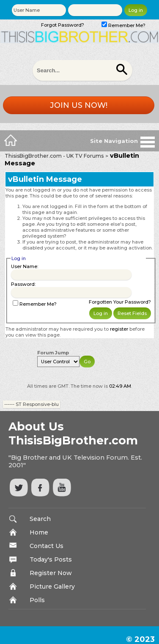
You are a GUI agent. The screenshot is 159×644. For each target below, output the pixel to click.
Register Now (51, 573)
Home (39, 532)
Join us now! (79, 105)
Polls (37, 600)
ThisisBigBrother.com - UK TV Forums (54, 156)
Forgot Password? (63, 25)
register (119, 329)
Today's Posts (51, 559)
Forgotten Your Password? (120, 302)
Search (40, 519)
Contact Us (47, 546)
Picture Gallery (52, 586)
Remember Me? (123, 25)
